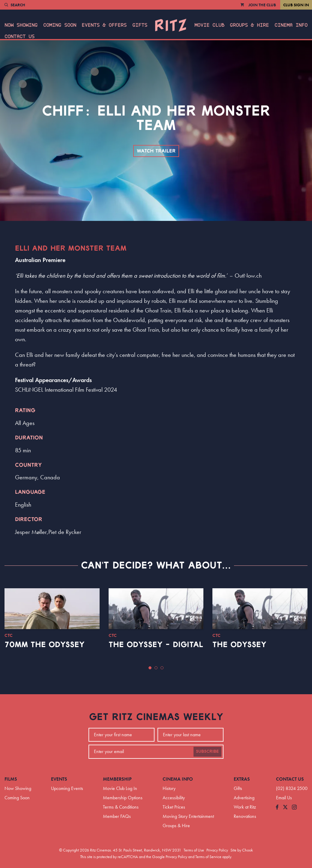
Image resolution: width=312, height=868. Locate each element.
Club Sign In (296, 5)
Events (59, 779)
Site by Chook (242, 850)
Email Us (284, 798)
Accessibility (174, 798)
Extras (242, 779)
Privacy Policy (217, 850)
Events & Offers (104, 25)
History (169, 788)
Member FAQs (117, 816)
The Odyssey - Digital (156, 645)
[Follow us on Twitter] (285, 808)
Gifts (140, 25)
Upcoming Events (67, 788)
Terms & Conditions (121, 807)
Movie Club (209, 25)
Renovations (245, 816)
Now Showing (21, 25)
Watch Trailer (156, 151)
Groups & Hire (249, 25)
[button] (150, 668)
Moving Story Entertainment (188, 816)
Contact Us (19, 37)
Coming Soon (60, 25)
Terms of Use (194, 850)
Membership (117, 779)
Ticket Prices (174, 807)
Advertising (244, 798)
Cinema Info (291, 25)
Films (11, 779)
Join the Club (262, 5)
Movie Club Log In (120, 788)
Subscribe (207, 752)
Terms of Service (208, 857)
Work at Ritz (245, 807)
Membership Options (123, 798)
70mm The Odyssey (45, 645)
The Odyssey (239, 645)
